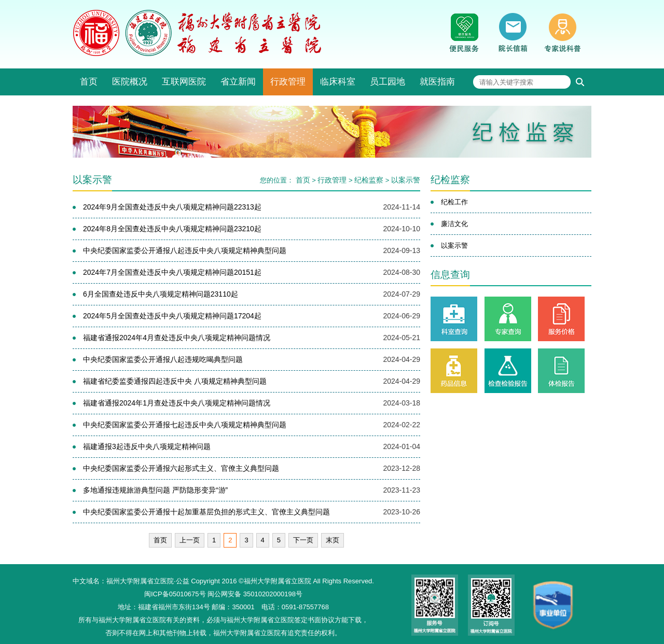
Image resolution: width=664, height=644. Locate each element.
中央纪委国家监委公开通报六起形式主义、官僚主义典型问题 (181, 468)
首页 (89, 82)
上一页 (190, 540)
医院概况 (130, 82)
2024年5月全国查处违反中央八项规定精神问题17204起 (172, 316)
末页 (333, 540)
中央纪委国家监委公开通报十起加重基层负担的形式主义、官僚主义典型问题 (206, 512)
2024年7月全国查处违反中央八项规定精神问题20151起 (172, 272)
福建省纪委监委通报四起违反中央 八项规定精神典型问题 (175, 381)
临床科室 (338, 82)
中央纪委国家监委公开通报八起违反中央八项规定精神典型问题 (185, 250)
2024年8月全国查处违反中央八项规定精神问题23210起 (172, 229)
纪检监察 (369, 180)
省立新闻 (238, 82)
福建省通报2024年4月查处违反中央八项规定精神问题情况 (177, 338)
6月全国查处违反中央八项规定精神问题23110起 (161, 294)
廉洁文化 (454, 224)
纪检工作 (454, 202)
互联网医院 (184, 82)
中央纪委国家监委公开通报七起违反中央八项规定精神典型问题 (185, 425)
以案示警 (406, 180)
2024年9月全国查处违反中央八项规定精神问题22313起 (172, 207)
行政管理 (288, 82)
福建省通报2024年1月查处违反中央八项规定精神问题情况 (177, 403)
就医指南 (437, 82)
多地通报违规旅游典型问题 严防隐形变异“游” (155, 490)
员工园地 (388, 82)
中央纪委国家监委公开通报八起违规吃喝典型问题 (163, 359)
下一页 (303, 540)
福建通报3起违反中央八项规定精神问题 (147, 446)
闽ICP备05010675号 (175, 594)
